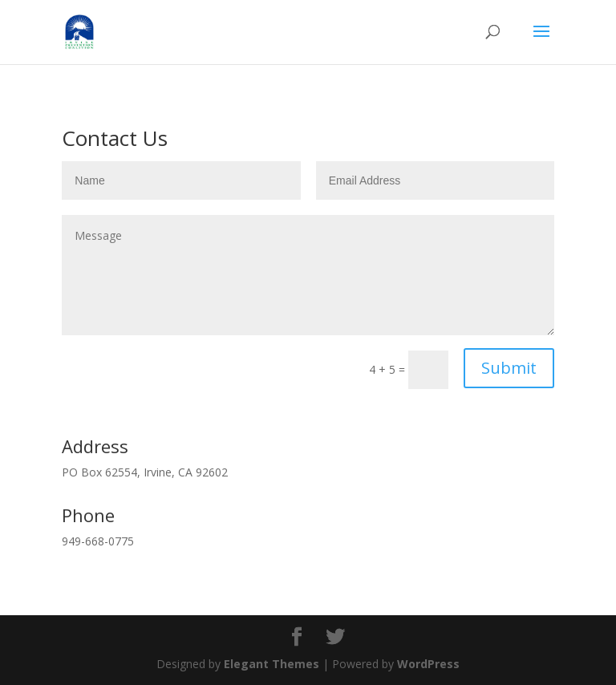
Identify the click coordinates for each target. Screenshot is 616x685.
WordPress (428, 664)
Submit (509, 368)
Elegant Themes (272, 664)
